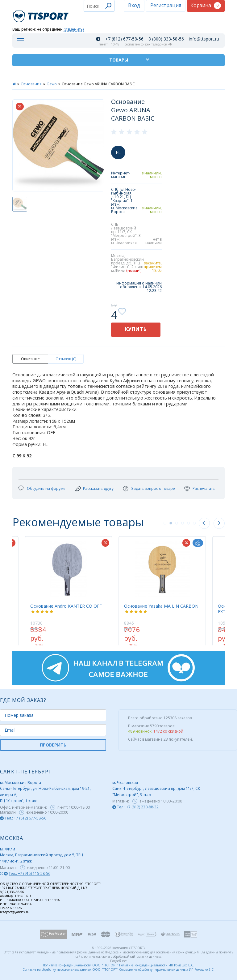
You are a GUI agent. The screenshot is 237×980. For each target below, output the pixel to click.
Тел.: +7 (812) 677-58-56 (25, 818)
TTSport (42, 14)
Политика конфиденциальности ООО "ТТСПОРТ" (81, 965)
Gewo (52, 84)
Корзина (206, 5)
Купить (136, 329)
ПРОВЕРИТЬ (53, 745)
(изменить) (74, 30)
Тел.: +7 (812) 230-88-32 (138, 807)
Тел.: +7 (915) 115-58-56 (29, 873)
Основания (31, 84)
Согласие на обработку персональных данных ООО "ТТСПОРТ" (70, 969)
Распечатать (204, 488)
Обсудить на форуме (46, 488)
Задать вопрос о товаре (153, 488)
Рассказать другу (98, 488)
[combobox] (99, 6)
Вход (134, 5)
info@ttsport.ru (204, 39)
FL (118, 152)
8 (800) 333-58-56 (166, 39)
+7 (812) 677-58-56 (124, 39)
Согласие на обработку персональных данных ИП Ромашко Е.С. (167, 969)
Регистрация (166, 5)
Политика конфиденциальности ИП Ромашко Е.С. (157, 965)
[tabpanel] (162, 588)
